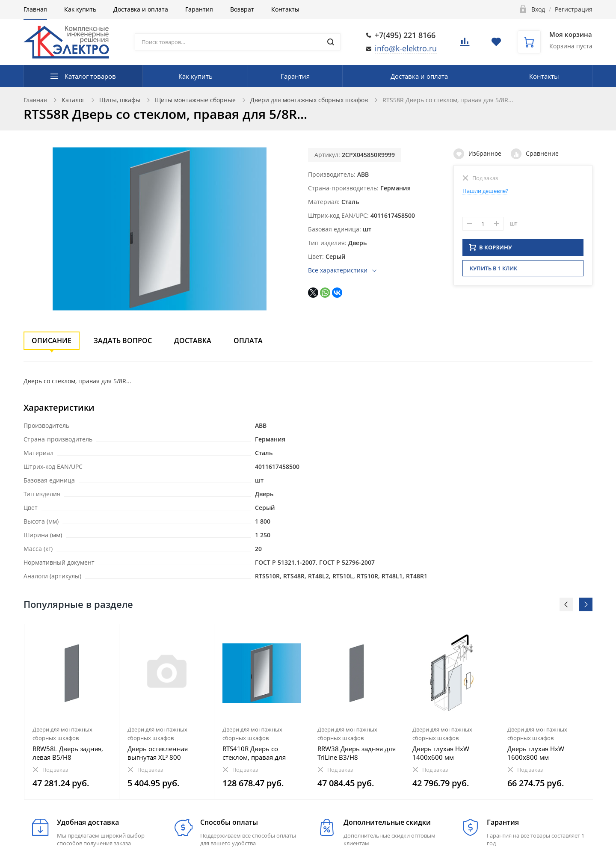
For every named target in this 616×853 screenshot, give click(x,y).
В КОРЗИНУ (491, 250)
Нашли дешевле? (485, 191)
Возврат (242, 9)
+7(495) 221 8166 (405, 35)
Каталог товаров (90, 76)
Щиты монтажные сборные (195, 100)
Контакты (285, 9)
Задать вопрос (123, 341)
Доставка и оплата (141, 9)
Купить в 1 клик (493, 271)
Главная (35, 9)
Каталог (73, 100)
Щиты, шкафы (120, 100)
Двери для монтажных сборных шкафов (309, 100)
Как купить (80, 9)
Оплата (248, 341)
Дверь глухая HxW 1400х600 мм (441, 753)
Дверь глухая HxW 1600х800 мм (536, 753)
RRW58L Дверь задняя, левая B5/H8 (68, 753)
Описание (52, 341)
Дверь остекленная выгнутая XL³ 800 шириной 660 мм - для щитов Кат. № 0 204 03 (163, 753)
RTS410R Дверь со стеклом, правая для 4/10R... (254, 753)
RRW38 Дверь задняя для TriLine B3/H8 (357, 753)
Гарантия (199, 9)
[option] (72, 712)
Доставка (193, 341)
